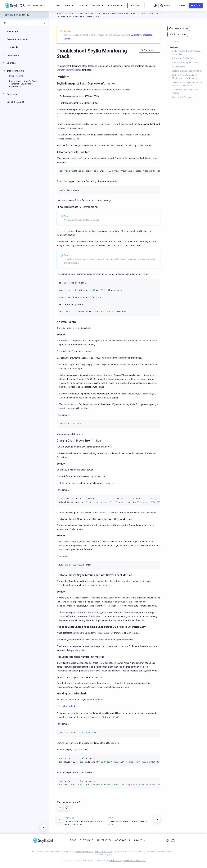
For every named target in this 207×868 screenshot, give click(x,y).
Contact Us (123, 840)
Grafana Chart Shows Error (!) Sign (187, 71)
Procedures (13, 55)
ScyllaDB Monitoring (89, 14)
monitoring (135, 231)
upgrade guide (77, 650)
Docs (73, 840)
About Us (140, 840)
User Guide (12, 47)
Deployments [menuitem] (65, 6)
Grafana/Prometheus (67, 70)
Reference (12, 94)
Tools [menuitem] (83, 6)
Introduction (13, 32)
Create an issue (179, 28)
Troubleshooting (15, 71)
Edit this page (178, 34)
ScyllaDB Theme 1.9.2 (135, 861)
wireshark (71, 706)
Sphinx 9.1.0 (115, 861)
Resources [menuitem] (116, 6)
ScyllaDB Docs (66, 14)
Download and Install (17, 39)
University (104, 840)
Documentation (37, 6)
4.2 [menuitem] (25, 23)
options (80, 434)
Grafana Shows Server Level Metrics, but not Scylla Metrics (185, 77)
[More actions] (158, 50)
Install (136, 6)
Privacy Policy (103, 852)
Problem (174, 47)
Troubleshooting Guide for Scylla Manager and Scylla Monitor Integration (23, 84)
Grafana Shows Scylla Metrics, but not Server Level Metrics (187, 84)
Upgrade (11, 63)
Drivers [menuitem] (98, 6)
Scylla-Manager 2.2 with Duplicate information (187, 52)
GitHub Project (14, 102)
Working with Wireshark (182, 97)
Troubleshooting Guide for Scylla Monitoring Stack (132, 14)
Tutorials (87, 840)
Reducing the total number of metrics (185, 91)
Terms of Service (84, 852)
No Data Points (179, 67)
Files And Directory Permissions (186, 62)
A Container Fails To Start (183, 58)
